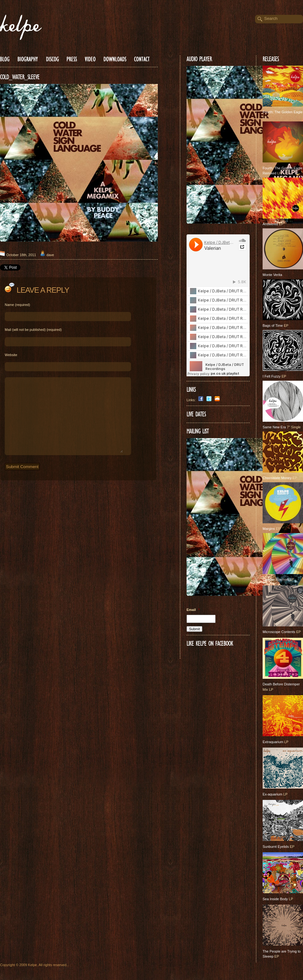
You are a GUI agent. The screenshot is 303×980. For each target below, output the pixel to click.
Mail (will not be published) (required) (33, 330)
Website (11, 355)
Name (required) (17, 305)
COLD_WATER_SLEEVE (20, 77)
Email (193, 610)
